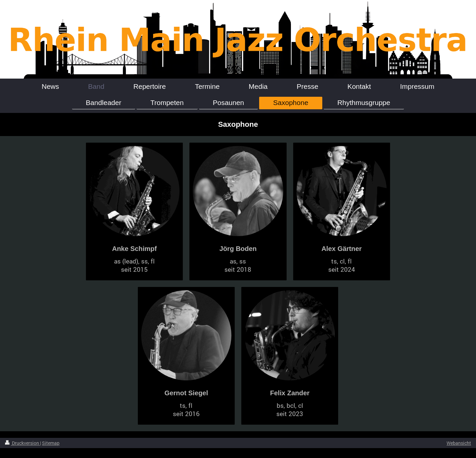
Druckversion (22, 443)
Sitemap (51, 443)
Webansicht (459, 443)
